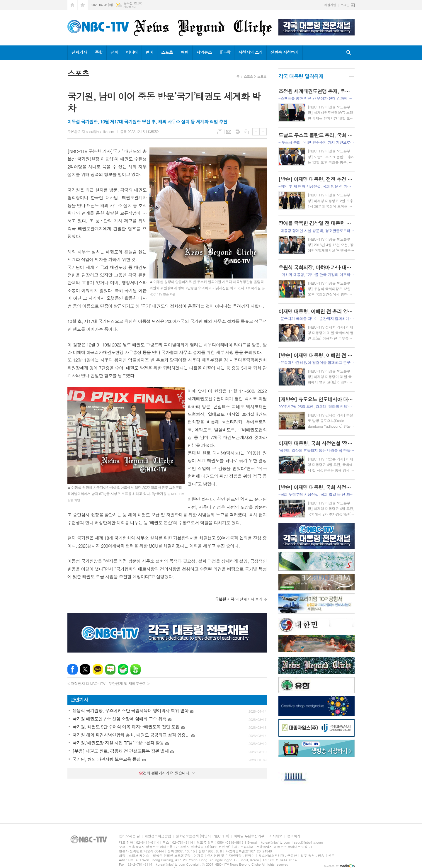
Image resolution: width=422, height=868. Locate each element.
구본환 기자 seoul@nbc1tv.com (91, 131)
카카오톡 (98, 669)
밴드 (136, 669)
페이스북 (73, 669)
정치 (114, 52)
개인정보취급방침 (158, 836)
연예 (149, 52)
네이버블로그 (110, 669)
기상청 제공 (130, 7)
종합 (99, 52)
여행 (185, 52)
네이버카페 (123, 669)
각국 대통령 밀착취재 (301, 76)
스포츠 (167, 52)
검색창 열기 (349, 53)
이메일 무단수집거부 (249, 836)
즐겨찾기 (83, 5)
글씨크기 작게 (263, 132)
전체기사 (79, 52)
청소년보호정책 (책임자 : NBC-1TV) (202, 836)
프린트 (237, 132)
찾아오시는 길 (129, 836)
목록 (220, 132)
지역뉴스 (204, 52)
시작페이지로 (72, 5)
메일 (229, 132)
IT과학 (225, 52)
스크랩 (246, 132)
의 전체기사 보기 (239, 599)
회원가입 (330, 5)
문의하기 (293, 836)
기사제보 (276, 836)
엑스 (85, 669)
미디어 (132, 52)
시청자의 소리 (250, 52)
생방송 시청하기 (285, 52)
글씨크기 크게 (256, 132)
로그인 (345, 5)
